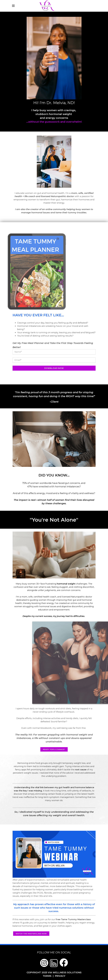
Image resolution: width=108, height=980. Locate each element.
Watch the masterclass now (31, 934)
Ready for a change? (54, 749)
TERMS (47, 976)
